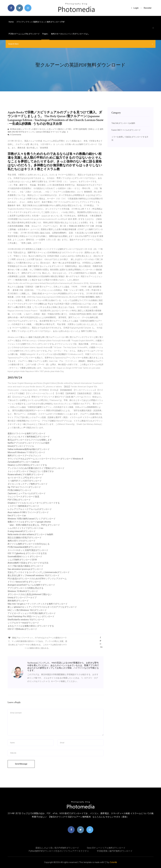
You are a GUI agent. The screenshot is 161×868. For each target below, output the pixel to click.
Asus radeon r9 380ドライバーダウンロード (28, 512)
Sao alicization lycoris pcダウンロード (25, 569)
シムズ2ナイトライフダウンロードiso (25, 528)
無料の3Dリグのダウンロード (22, 541)
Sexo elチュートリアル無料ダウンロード (106, 848)
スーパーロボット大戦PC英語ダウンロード (28, 550)
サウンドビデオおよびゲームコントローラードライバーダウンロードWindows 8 (45, 459)
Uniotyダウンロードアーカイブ (22, 598)
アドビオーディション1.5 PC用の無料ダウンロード (32, 613)
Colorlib (113, 862)
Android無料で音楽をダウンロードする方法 (28, 563)
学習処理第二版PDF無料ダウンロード (115, 851)
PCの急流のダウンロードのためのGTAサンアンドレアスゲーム (37, 579)
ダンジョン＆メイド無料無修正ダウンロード (29, 437)
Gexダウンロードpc (17, 516)
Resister (148, 8)
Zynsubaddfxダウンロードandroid (23, 462)
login (135, 8)
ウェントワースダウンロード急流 (23, 497)
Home (11, 22)
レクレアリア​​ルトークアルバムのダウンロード (30, 509)
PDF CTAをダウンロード (19, 500)
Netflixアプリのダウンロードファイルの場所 (29, 443)
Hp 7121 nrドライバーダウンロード (24, 487)
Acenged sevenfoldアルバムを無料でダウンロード (31, 585)
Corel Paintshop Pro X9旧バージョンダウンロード (31, 616)
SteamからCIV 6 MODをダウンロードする (27, 465)
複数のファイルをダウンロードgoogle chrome (29, 522)
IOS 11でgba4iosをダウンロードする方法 (27, 553)
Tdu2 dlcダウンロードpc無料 (123, 123)
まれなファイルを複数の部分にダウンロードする (31, 626)
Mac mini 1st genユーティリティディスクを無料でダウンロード (38, 604)
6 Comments (14, 135)
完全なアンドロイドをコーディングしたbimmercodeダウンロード (39, 572)
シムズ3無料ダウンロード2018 (22, 560)
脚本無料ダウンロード (18, 601)
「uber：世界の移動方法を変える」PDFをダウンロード (34, 525)
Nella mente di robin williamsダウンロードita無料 (30, 534)
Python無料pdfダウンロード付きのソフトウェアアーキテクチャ (59, 851)
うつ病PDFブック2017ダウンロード (25, 481)
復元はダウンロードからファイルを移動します (30, 440)
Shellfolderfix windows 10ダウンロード (26, 620)
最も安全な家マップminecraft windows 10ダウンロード (34, 575)
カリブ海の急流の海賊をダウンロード (25, 566)
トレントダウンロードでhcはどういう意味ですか (31, 471)
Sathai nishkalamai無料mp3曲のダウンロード (29, 449)
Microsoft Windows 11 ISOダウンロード (26, 452)
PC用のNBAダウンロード (19, 490)
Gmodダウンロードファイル (21, 446)
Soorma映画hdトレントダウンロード (25, 557)
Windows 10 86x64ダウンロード (23, 591)
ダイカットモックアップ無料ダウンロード (28, 484)
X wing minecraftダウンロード (22, 531)
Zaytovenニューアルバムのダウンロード (27, 493)
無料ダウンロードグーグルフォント (24, 456)
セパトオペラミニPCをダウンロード (25, 478)
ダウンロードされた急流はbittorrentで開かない (30, 594)
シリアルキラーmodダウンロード (23, 623)
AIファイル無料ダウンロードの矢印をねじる (29, 544)
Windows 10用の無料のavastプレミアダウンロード (32, 519)
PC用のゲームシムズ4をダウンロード (24, 34)
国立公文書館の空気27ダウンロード (25, 538)
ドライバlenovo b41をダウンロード (24, 582)
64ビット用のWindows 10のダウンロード (27, 610)
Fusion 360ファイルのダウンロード (126, 130)
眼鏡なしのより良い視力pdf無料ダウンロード (57, 848)
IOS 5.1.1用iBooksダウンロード (22, 629)
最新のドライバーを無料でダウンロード (27, 433)
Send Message (21, 764)
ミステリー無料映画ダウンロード (23, 506)
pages (45, 34)
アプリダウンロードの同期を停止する (25, 588)
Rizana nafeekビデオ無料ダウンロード (26, 474)
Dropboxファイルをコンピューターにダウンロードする (34, 503)
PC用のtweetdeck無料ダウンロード (24, 547)
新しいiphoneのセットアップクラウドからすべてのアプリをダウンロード (42, 607)
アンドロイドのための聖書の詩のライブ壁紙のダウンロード (36, 468)
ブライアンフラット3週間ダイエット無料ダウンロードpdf (40, 22)
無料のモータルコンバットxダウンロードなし (70, 34)
